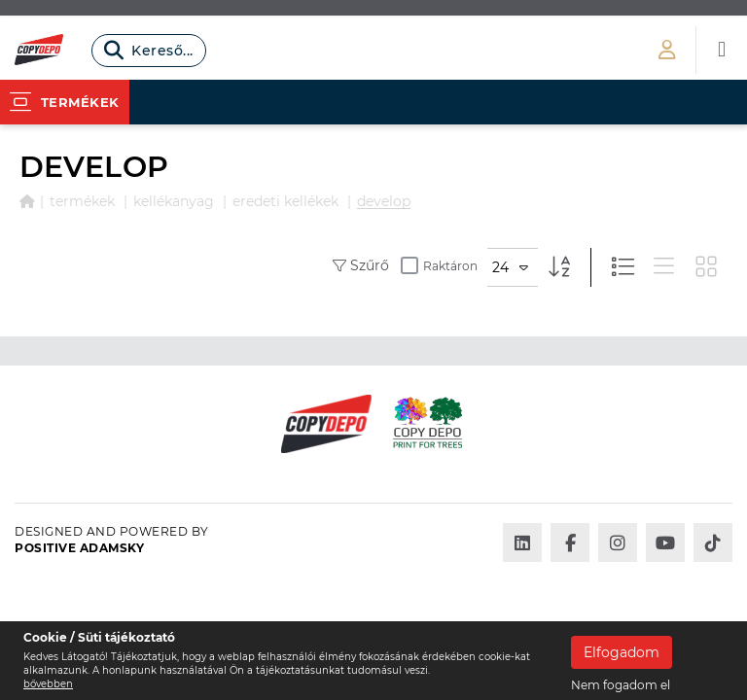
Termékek (82, 201)
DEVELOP (384, 201)
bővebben (48, 684)
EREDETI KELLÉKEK (285, 201)
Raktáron (439, 265)
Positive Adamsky (79, 548)
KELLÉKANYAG (174, 201)
